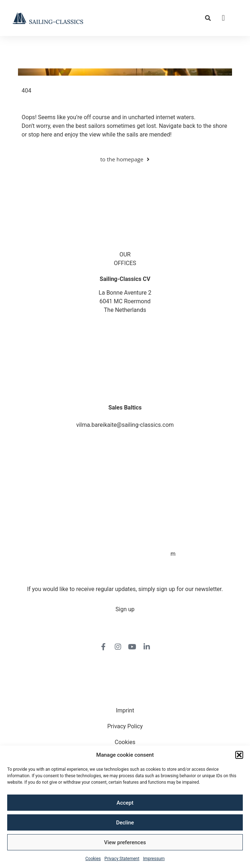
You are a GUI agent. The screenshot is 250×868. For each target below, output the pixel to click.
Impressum (154, 859)
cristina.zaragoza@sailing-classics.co (122, 554)
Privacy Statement (122, 859)
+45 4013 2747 (125, 385)
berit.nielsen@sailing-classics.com (125, 394)
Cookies (93, 859)
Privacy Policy (125, 726)
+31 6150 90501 (125, 514)
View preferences (125, 842)
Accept (125, 803)
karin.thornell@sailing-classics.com (125, 491)
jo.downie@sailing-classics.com (125, 363)
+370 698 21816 (125, 416)
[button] (239, 755)
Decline (125, 823)
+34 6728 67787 (125, 545)
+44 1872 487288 (125, 354)
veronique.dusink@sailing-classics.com (125, 523)
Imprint (125, 710)
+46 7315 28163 (125, 483)
